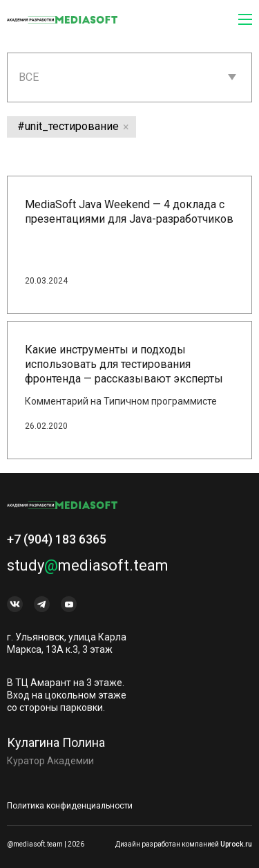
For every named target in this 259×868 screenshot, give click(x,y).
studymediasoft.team (88, 570)
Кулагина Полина (56, 747)
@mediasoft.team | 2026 (46, 844)
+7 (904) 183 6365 (57, 544)
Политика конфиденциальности (70, 806)
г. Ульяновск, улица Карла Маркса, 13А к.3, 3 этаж (67, 648)
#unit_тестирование (68, 126)
